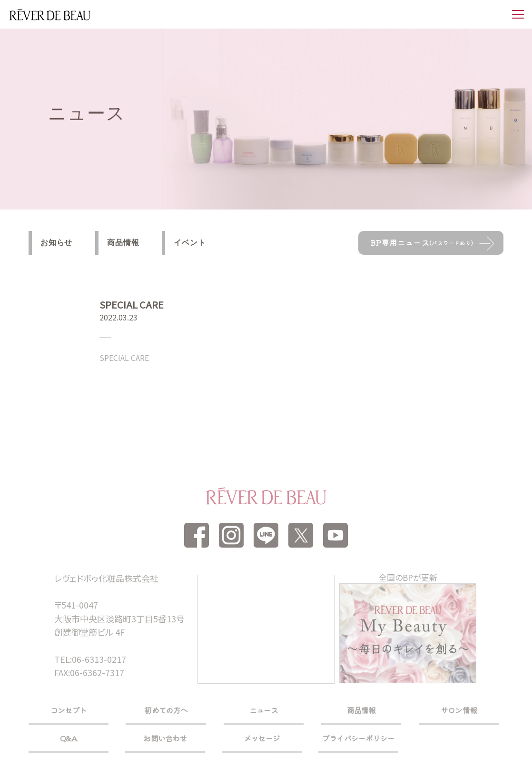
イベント (190, 243)
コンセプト (69, 710)
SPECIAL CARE (124, 358)
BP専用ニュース (422, 242)
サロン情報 (459, 710)
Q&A (69, 738)
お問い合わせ (165, 738)
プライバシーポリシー (358, 738)
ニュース (264, 710)
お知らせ (56, 243)
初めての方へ (166, 710)
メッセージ (262, 738)
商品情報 (123, 243)
